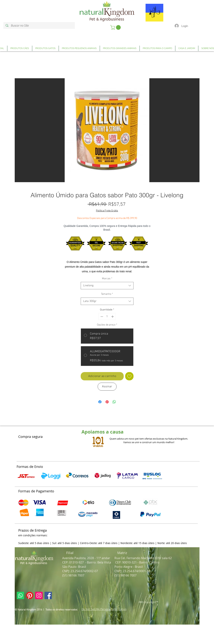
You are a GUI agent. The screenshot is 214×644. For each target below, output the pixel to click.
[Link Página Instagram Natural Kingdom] (39, 595)
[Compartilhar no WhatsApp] (114, 402)
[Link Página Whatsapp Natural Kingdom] (20, 595)
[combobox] (107, 286)
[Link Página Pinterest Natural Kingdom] (30, 595)
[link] (116, 27)
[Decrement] (101, 317)
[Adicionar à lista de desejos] (129, 376)
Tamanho (107, 294)
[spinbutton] (107, 317)
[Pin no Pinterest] (107, 402)
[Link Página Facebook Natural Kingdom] (48, 595)
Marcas (107, 279)
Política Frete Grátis (107, 211)
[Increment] (113, 317)
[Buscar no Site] (39, 26)
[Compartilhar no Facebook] (100, 402)
